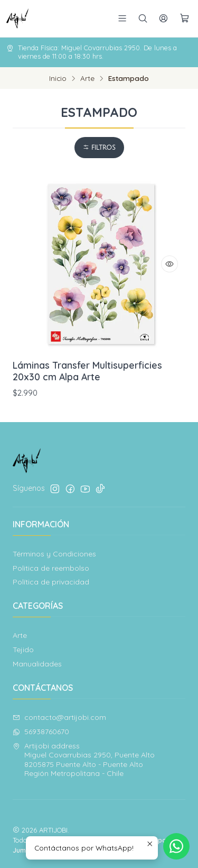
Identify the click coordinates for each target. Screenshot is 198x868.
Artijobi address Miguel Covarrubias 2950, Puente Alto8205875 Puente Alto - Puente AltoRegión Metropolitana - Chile (84, 760)
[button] (99, 148)
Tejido (23, 650)
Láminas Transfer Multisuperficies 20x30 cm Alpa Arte (87, 371)
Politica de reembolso (51, 568)
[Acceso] (163, 18)
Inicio (58, 78)
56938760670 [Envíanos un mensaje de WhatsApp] (41, 732)
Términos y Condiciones (54, 554)
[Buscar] (143, 18)
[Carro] (185, 19)
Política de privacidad (51, 582)
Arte (87, 78)
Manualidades (37, 664)
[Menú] (122, 18)
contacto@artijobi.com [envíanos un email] (59, 717)
